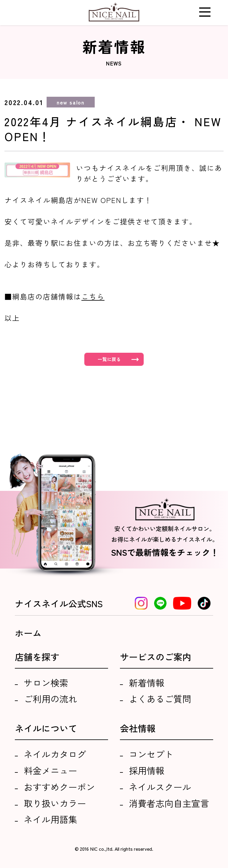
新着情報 (147, 683)
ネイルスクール (160, 787)
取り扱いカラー (55, 803)
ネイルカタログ (55, 754)
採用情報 (147, 770)
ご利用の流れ (50, 699)
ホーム (28, 633)
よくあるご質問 (160, 699)
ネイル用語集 (50, 819)
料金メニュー (50, 770)
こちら (93, 296)
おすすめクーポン (59, 787)
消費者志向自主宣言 (169, 803)
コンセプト (151, 754)
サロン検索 (46, 683)
